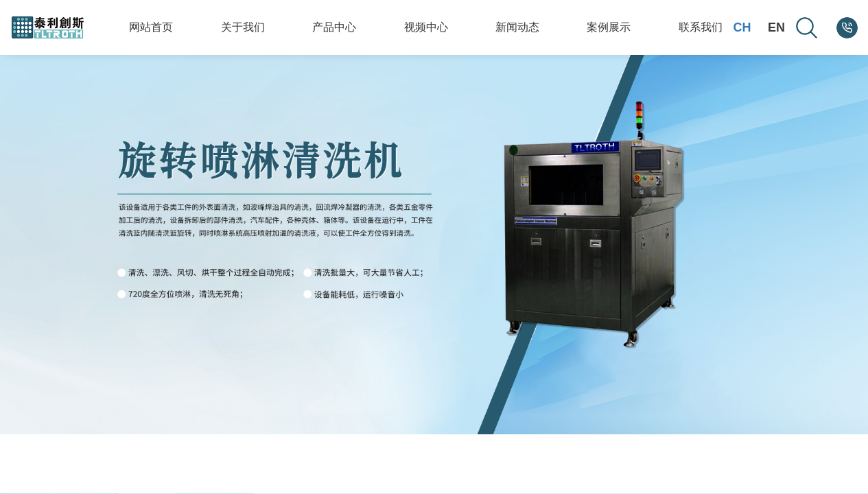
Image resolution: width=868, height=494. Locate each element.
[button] (704, 445)
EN (776, 27)
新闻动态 (517, 27)
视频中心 (426, 27)
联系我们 (701, 27)
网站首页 (151, 27)
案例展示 (609, 27)
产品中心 (334, 27)
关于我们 (243, 27)
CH (742, 27)
